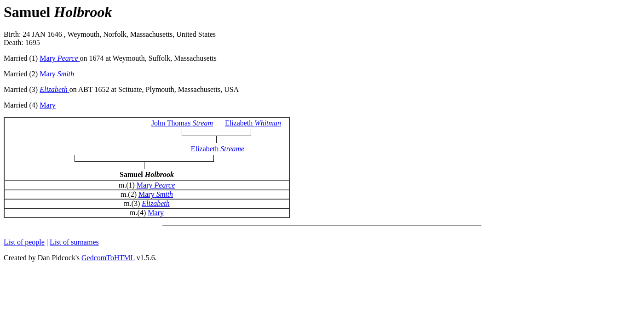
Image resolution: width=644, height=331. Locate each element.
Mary (60, 58)
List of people (24, 242)
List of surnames (74, 242)
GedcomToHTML (108, 258)
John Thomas (182, 123)
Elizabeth (253, 123)
